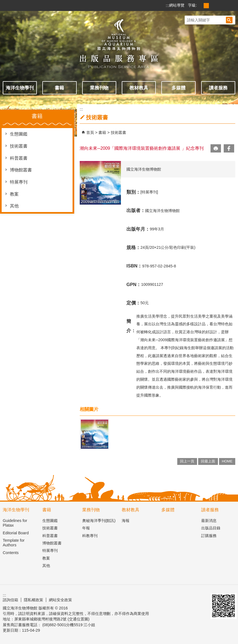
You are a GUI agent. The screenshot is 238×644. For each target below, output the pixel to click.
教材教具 (139, 88)
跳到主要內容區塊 (3, 3)
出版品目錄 (211, 528)
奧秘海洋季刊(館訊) (99, 521)
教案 (14, 194)
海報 (126, 521)
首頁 (90, 132)
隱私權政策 (34, 600)
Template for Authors (14, 543)
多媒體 (178, 88)
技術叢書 (19, 146)
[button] (229, 20)
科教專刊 (90, 536)
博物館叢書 (21, 170)
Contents (11, 553)
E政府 (175, 599)
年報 (86, 528)
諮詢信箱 (10, 600)
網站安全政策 (60, 600)
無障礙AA (196, 597)
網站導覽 (177, 5)
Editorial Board (16, 533)
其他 (14, 206)
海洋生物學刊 (20, 88)
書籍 (59, 88)
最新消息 (209, 521)
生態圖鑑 (19, 134)
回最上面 (208, 461)
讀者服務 (218, 88)
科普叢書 (19, 158)
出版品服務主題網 (119, 41)
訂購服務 (209, 536)
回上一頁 (187, 461)
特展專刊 (19, 182)
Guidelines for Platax (15, 523)
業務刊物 (99, 88)
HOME (227, 461)
